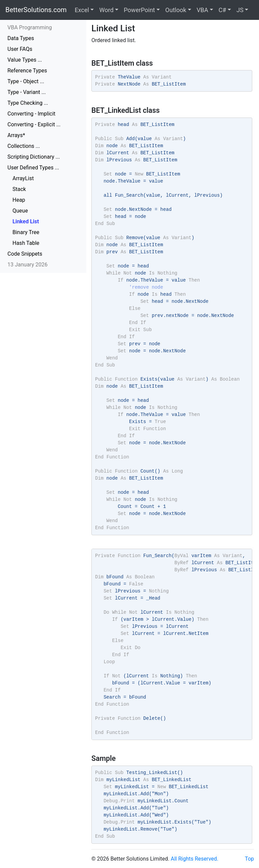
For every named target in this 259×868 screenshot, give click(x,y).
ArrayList (23, 178)
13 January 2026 (27, 265)
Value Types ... (25, 60)
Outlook (176, 10)
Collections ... (24, 146)
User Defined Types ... (33, 168)
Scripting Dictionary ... (34, 157)
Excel (82, 10)
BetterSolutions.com (36, 10)
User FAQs (20, 49)
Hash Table (26, 243)
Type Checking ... (28, 103)
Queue (20, 211)
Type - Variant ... (27, 92)
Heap (19, 200)
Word (106, 10)
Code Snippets (25, 254)
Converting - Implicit (31, 114)
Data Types (21, 38)
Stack (19, 189)
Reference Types (27, 71)
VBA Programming (30, 27)
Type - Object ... (26, 81)
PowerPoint (139, 10)
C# (222, 10)
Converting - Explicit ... (34, 124)
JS (240, 10)
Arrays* (16, 135)
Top (249, 859)
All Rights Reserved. (194, 859)
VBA (202, 10)
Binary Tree (26, 232)
